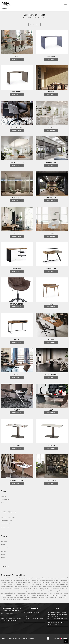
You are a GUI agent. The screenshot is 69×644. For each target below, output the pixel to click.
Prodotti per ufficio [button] (8, 512)
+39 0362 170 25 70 (33, 612)
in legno (3, 545)
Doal (2, 503)
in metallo (4, 551)
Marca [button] (4, 491)
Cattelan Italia (5, 500)
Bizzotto (3, 496)
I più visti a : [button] (6, 567)
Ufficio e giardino (32, 18)
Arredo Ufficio (42, 18)
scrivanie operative (6, 524)
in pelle (3, 554)
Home (25, 18)
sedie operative (5, 527)
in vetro (3, 558)
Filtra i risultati (34, 25)
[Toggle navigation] (65, 5)
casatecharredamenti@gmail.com (34, 619)
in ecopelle (4, 541)
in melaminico (5, 548)
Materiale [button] (5, 536)
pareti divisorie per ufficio (8, 517)
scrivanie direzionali (6, 520)
